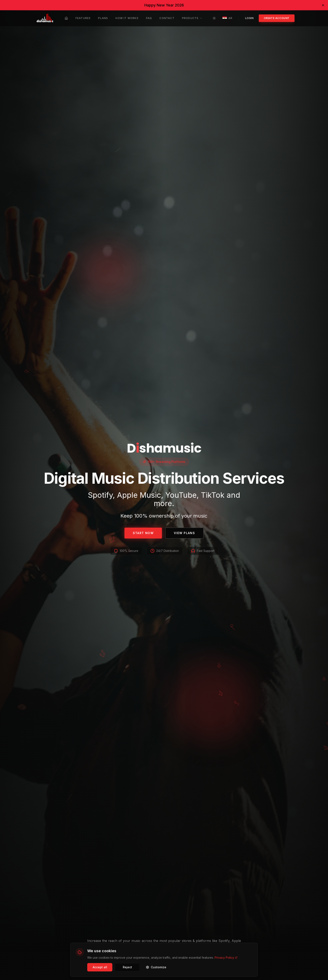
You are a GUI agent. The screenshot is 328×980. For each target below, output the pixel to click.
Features (83, 18)
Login (249, 18)
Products (192, 18)
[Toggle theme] (214, 18)
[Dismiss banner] (323, 5)
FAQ (149, 18)
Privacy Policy (226, 958)
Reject (127, 967)
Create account (277, 18)
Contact (167, 18)
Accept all (100, 967)
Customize (156, 967)
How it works (127, 18)
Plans (103, 18)
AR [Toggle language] (227, 18)
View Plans (184, 533)
